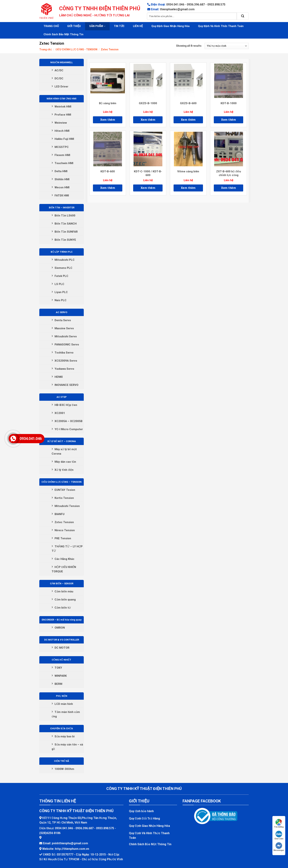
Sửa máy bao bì (65, 736)
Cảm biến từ (63, 608)
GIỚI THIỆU (74, 26)
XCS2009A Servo (66, 361)
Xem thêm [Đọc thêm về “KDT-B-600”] (108, 188)
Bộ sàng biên (108, 103)
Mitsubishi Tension (67, 506)
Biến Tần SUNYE (65, 240)
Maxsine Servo (64, 328)
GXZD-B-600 (188, 103)
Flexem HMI (62, 155)
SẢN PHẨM (97, 26)
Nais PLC (61, 300)
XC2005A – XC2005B (69, 421)
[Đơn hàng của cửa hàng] (227, 46)
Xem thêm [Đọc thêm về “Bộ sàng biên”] (108, 120)
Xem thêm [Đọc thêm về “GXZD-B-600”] (188, 120)
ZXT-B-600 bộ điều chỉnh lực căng (229, 173)
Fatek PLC (61, 276)
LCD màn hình (64, 704)
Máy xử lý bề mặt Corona (64, 451)
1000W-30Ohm (64, 769)
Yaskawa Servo (64, 369)
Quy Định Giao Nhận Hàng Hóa (171, 26)
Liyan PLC (61, 292)
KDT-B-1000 (229, 103)
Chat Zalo (279, 835)
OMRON (60, 628)
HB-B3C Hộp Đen (66, 405)
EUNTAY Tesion (65, 490)
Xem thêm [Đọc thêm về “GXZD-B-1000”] (148, 120)
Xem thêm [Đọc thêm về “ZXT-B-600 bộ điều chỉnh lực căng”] (228, 188)
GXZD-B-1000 (148, 103)
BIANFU (60, 514)
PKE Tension (63, 538)
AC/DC (59, 70)
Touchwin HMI (64, 163)
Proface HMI (63, 115)
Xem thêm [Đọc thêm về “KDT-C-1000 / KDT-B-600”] (148, 188)
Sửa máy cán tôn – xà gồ (67, 747)
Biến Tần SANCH (66, 224)
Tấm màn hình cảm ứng (66, 714)
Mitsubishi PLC (65, 260)
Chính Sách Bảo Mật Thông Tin (63, 34)
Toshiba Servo (64, 353)
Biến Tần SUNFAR (66, 232)
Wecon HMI (62, 187)
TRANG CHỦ (51, 26)
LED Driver (61, 87)
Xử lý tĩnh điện (64, 470)
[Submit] (243, 16)
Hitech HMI (62, 131)
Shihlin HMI (62, 179)
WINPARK (61, 676)
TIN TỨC (119, 26)
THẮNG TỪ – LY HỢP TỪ (67, 549)
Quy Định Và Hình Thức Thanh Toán (221, 26)
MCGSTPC (62, 147)
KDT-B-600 (108, 171)
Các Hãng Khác (64, 559)
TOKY (58, 668)
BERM (58, 684)
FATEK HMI (62, 196)
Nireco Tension (65, 530)
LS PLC (59, 284)
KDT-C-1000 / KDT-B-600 (148, 173)
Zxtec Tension (64, 522)
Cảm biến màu (64, 591)
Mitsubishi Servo (66, 336)
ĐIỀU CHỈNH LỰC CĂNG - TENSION (76, 49)
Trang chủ (46, 49)
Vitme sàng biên (188, 171)
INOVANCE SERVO (66, 385)
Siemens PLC (63, 268)
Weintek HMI (63, 107)
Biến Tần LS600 (65, 216)
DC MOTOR (62, 648)
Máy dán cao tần (65, 462)
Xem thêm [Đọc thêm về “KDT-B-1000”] (228, 120)
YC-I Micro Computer (69, 429)
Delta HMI (61, 171)
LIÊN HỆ (138, 26)
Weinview (61, 123)
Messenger (279, 847)
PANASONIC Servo (67, 345)
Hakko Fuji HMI (64, 139)
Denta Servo (63, 320)
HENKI (59, 377)
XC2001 (60, 413)
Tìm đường (279, 823)
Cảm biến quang (65, 600)
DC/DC (59, 78)
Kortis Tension (64, 498)
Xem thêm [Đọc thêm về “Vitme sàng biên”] (188, 188)
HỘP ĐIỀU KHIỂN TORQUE (64, 569)
